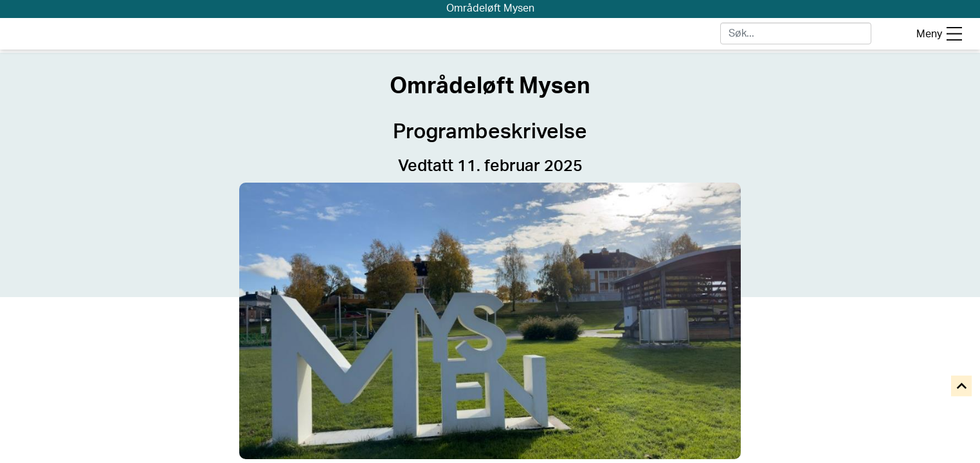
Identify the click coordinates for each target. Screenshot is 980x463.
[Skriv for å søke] (796, 33)
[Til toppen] (962, 387)
